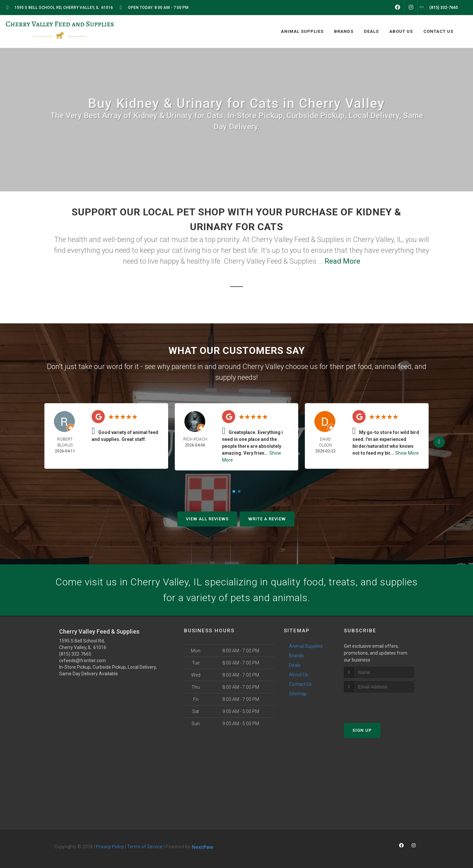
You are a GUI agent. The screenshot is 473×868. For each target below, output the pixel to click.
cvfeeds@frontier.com (82, 661)
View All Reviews (207, 519)
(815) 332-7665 (75, 654)
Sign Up (362, 730)
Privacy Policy (110, 847)
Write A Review (267, 519)
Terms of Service (145, 847)
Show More (407, 453)
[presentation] (379, 705)
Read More (342, 261)
